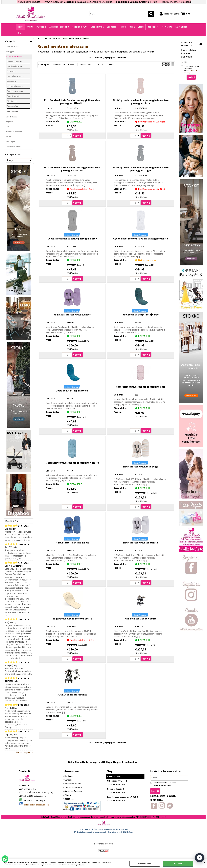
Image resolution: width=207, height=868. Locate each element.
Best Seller (69, 799)
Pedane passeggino (15, 91)
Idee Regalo (153, 27)
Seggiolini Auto (80, 27)
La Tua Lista (181, 27)
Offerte (30, 27)
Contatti (68, 780)
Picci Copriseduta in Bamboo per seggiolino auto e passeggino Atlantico (72, 102)
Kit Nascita (167, 27)
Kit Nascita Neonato (14, 147)
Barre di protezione (15, 76)
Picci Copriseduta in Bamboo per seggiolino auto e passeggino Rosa (141, 102)
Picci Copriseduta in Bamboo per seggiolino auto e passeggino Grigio (141, 169)
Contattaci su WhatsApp (34, 801)
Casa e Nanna (97, 27)
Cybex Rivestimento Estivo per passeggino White (141, 239)
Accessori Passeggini (59, 27)
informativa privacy (164, 785)
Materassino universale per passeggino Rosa (141, 387)
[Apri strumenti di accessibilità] (200, 858)
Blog (20, 33)
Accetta (178, 864)
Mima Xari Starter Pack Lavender (72, 315)
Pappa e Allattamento (15, 132)
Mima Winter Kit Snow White (141, 619)
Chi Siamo (69, 776)
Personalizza (145, 864)
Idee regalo (10, 142)
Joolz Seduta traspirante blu (72, 391)
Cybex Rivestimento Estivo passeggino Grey (72, 239)
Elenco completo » (24, 752)
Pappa (132, 27)
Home (20, 27)
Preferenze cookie (103, 844)
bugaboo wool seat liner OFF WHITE (72, 619)
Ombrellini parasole (15, 86)
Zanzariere (12, 81)
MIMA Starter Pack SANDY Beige (141, 467)
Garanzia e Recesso (73, 791)
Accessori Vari (13, 106)
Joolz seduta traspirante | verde (141, 315)
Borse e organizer (15, 61)
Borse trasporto (14, 96)
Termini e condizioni (73, 787)
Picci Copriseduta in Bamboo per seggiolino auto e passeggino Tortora (72, 169)
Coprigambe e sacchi (16, 66)
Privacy (82, 865)
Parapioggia (12, 71)
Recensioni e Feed (73, 784)
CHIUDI (205, 862)
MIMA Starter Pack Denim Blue (72, 543)
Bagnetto (111, 27)
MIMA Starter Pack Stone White (141, 543)
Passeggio (41, 27)
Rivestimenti (12, 101)
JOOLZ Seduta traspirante (72, 695)
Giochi (141, 27)
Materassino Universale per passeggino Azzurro (72, 463)
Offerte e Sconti (12, 46)
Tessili (122, 27)
